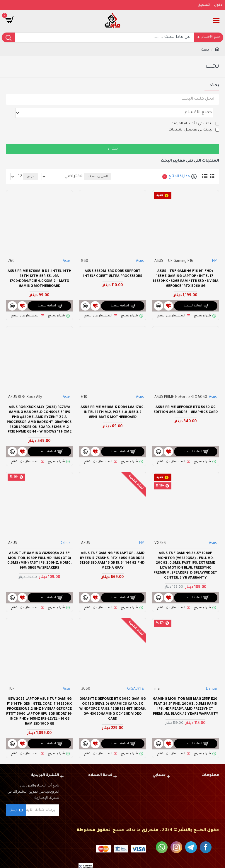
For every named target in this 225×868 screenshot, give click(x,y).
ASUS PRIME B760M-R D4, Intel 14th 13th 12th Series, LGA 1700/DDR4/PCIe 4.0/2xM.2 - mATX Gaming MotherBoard (40, 266)
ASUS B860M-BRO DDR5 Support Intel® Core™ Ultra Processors (113, 261)
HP (214, 248)
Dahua (65, 530)
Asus (140, 248)
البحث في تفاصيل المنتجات (194, 117)
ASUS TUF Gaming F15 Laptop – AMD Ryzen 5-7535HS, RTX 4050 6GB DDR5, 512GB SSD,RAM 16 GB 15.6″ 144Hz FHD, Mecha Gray (112, 548)
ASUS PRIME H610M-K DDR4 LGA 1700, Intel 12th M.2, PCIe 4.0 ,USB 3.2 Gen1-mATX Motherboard (112, 400)
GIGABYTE (135, 676)
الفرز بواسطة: (124, 164)
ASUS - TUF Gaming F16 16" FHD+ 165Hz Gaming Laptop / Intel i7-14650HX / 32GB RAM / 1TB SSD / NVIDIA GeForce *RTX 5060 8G (186, 266)
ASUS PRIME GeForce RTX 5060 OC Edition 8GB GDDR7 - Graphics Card (186, 397)
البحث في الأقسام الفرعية (195, 111)
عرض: (30, 164)
